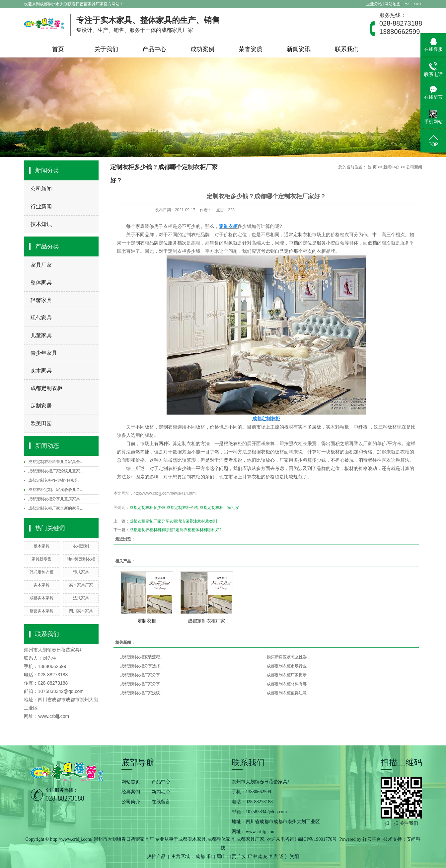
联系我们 (347, 49)
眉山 (221, 857)
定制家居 (41, 406)
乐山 (211, 857)
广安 (242, 857)
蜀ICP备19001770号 (317, 839)
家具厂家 (41, 265)
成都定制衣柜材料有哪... (288, 684)
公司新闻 (41, 189)
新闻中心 (391, 167)
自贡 (232, 857)
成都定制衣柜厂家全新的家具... (56, 508)
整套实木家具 (41, 611)
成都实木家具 (41, 598)
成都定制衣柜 (46, 388)
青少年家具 (44, 353)
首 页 (372, 167)
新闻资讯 (299, 49)
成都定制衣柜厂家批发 (219, 508)
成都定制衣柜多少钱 (147, 508)
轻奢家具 (41, 300)
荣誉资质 (251, 49)
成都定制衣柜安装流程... (142, 657)
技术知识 (41, 224)
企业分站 (374, 4)
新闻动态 (161, 792)
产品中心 (154, 49)
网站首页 (131, 782)
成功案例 (202, 49)
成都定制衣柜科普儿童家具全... (56, 462)
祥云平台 (372, 839)
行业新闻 (41, 206)
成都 (200, 857)
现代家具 (41, 318)
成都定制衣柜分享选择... (142, 666)
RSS (407, 4)
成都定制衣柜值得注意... (288, 693)
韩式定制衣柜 (41, 572)
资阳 (294, 857)
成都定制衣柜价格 (182, 508)
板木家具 (41, 546)
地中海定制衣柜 (81, 559)
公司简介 (131, 802)
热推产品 (156, 857)
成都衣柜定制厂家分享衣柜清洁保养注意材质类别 (173, 521)
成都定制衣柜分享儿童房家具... (56, 499)
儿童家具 (41, 335)
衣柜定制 (81, 546)
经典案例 (131, 792)
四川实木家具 (81, 611)
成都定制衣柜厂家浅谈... (142, 693)
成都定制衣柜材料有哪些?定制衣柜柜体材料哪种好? (175, 530)
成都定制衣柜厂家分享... (142, 675)
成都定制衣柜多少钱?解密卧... (55, 480)
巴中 (253, 857)
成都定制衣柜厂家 (206, 621)
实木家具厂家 (81, 585)
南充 (263, 857)
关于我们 (106, 49)
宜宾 (273, 857)
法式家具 (81, 598)
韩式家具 (81, 572)
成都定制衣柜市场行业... (288, 666)
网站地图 (393, 4)
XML (418, 4)
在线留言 (161, 802)
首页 (58, 49)
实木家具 (41, 371)
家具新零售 (41, 559)
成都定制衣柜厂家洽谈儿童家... (56, 471)
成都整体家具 (221, 839)
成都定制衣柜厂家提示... (288, 675)
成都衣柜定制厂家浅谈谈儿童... (56, 490)
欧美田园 (41, 423)
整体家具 (41, 283)
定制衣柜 (147, 621)
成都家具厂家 (250, 839)
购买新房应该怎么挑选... (288, 657)
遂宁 (284, 857)
